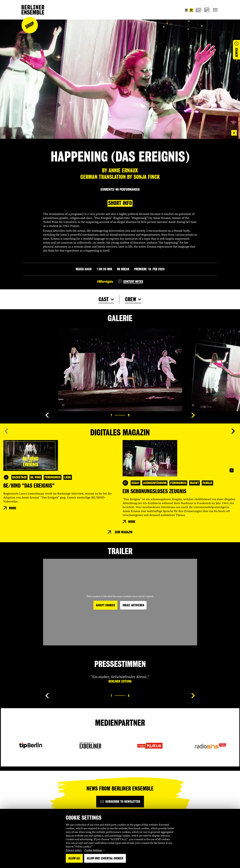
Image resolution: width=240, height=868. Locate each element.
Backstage (19, 477)
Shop (30, 25)
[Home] (33, 10)
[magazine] (198, 10)
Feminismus (53, 477)
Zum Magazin (123, 532)
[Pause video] (234, 133)
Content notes (133, 282)
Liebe (68, 477)
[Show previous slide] (47, 415)
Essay (135, 483)
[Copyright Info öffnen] (63, 405)
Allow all (74, 858)
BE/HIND (36, 477)
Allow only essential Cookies (105, 858)
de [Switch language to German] (186, 10)
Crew (131, 299)
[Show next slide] (193, 415)
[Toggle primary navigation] (215, 10)
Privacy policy (74, 850)
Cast (104, 299)
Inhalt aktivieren (133, 605)
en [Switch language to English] (191, 10)
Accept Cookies (105, 605)
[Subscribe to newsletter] (120, 802)
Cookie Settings (93, 850)
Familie (207, 483)
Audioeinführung (155, 483)
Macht (194, 483)
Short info (120, 203)
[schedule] (207, 10)
